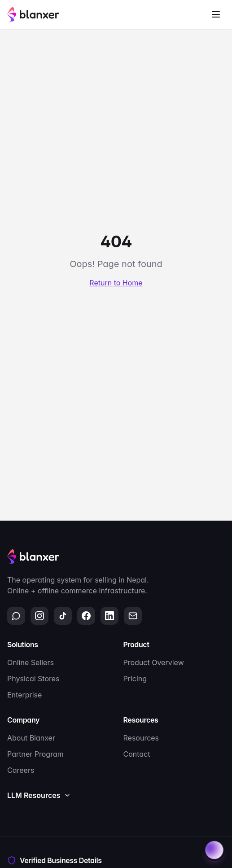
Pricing (135, 679)
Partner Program (35, 754)
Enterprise (24, 695)
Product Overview (154, 662)
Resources (141, 738)
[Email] (133, 616)
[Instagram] (39, 616)
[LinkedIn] (109, 616)
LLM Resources (39, 795)
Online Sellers (31, 662)
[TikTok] (63, 616)
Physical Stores (33, 679)
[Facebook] (86, 616)
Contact (137, 754)
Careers (21, 770)
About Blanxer (31, 738)
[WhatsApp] (16, 616)
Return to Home (116, 283)
